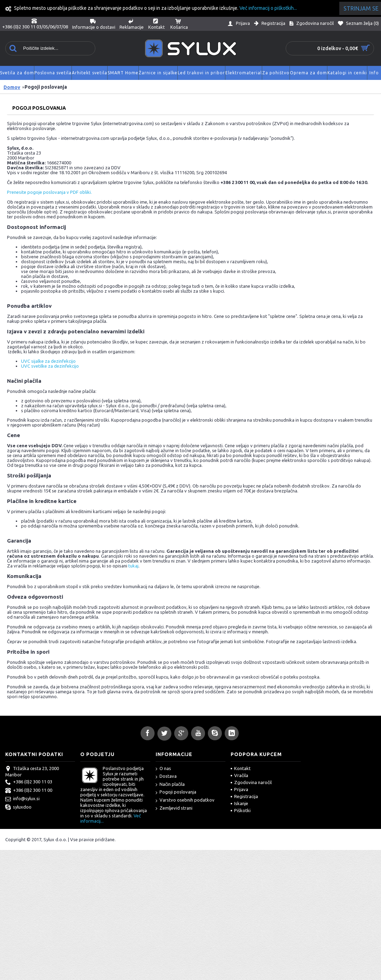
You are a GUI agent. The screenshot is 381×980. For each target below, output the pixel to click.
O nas (163, 769)
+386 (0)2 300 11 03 (29, 782)
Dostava (166, 777)
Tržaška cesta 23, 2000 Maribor (32, 771)
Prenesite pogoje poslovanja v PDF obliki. (49, 192)
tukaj (133, 566)
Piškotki (241, 810)
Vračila (239, 775)
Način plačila (170, 785)
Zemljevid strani (174, 808)
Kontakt (241, 768)
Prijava (239, 789)
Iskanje (239, 803)
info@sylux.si (22, 799)
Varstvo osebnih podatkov (185, 800)
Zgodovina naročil (251, 782)
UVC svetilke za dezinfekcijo (50, 366)
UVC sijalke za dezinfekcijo (48, 361)
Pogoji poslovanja (176, 792)
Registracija (244, 796)
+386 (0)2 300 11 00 (29, 791)
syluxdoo (18, 808)
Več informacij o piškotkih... (268, 8)
